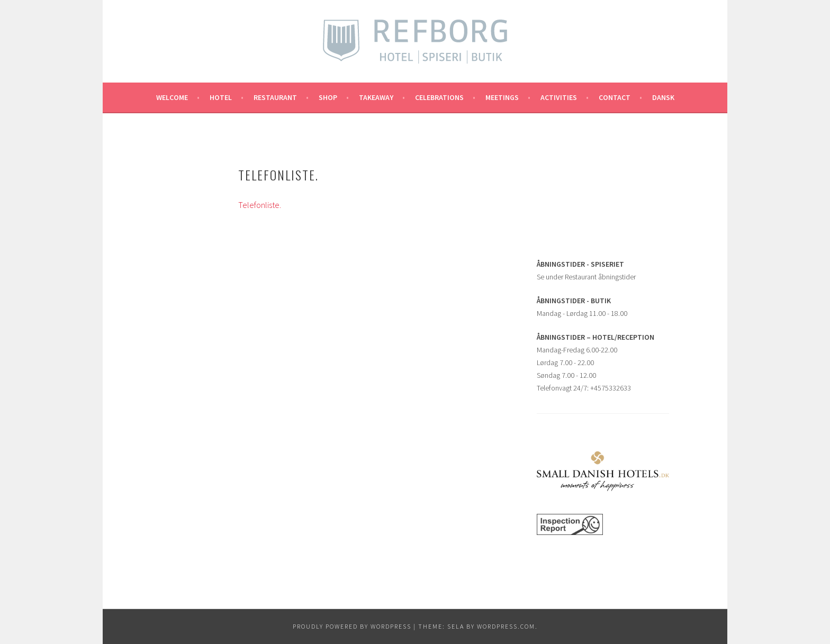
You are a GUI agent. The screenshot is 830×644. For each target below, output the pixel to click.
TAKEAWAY (376, 97)
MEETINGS (502, 97)
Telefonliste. (260, 205)
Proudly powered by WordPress (352, 626)
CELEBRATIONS (439, 97)
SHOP (328, 97)
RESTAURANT (275, 97)
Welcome (172, 97)
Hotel (221, 97)
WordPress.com (506, 626)
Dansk (663, 97)
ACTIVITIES (559, 97)
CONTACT (615, 97)
